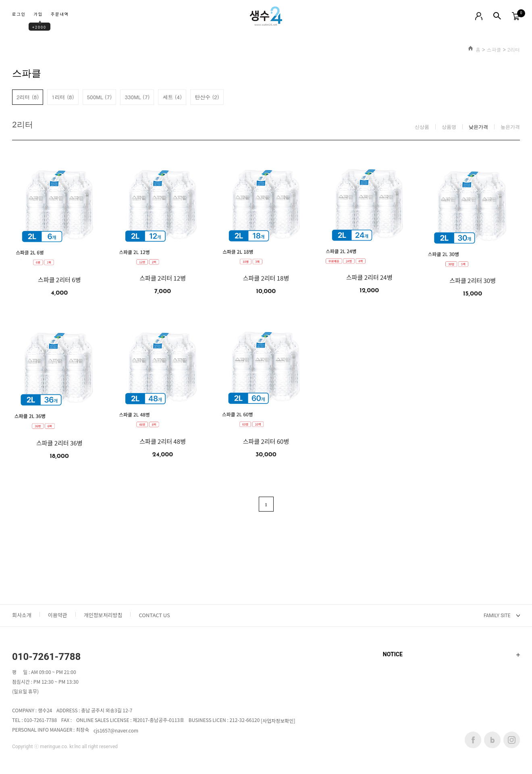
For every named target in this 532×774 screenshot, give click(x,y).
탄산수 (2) (207, 97)
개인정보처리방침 (103, 615)
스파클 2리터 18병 (266, 278)
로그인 (19, 15)
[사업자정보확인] (278, 721)
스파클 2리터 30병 (473, 281)
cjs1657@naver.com (116, 731)
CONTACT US (154, 615)
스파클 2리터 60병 (266, 441)
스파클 (494, 49)
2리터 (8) (28, 97)
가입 (38, 15)
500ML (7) (100, 97)
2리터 (514, 49)
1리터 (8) (63, 97)
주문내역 (60, 15)
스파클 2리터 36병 (59, 443)
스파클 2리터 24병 (369, 277)
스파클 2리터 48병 (163, 441)
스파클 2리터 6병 (59, 280)
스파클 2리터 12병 (163, 278)
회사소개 (22, 615)
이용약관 (58, 615)
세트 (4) (172, 97)
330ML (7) (137, 97)
